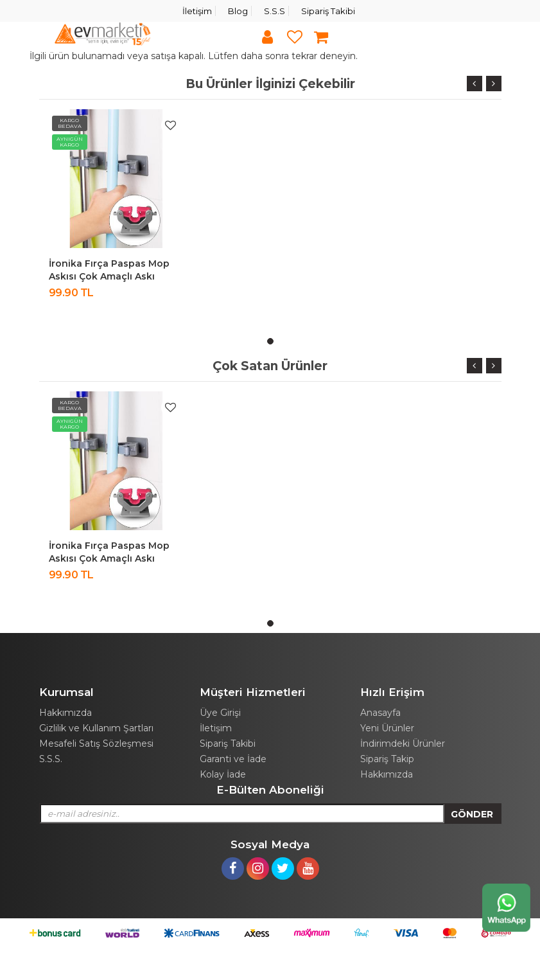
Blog (238, 11)
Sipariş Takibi (328, 11)
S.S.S (274, 11)
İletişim (197, 11)
